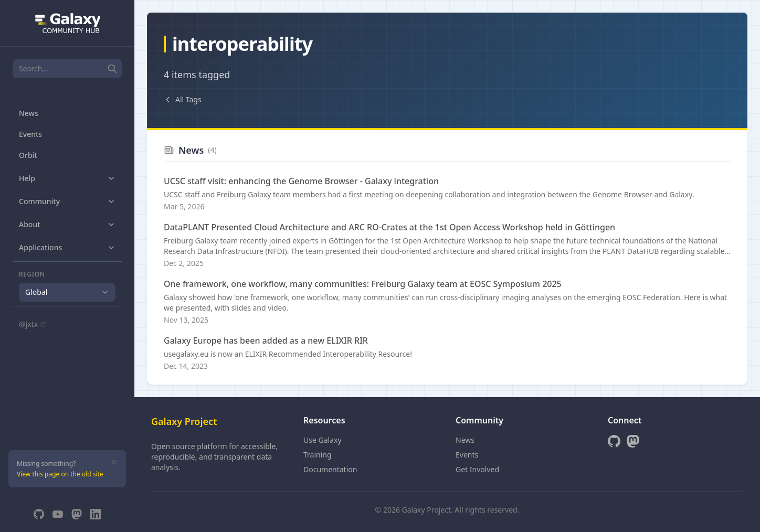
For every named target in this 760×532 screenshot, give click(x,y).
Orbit (28, 155)
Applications (67, 247)
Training (318, 455)
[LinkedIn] (96, 514)
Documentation (330, 469)
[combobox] (67, 292)
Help (67, 178)
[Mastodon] (77, 514)
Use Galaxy (323, 440)
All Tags (183, 99)
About (67, 224)
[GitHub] (39, 514)
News (29, 113)
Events (30, 134)
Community (67, 201)
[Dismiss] (114, 462)
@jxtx (33, 324)
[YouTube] (58, 514)
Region (32, 274)
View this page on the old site (60, 474)
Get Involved (477, 469)
